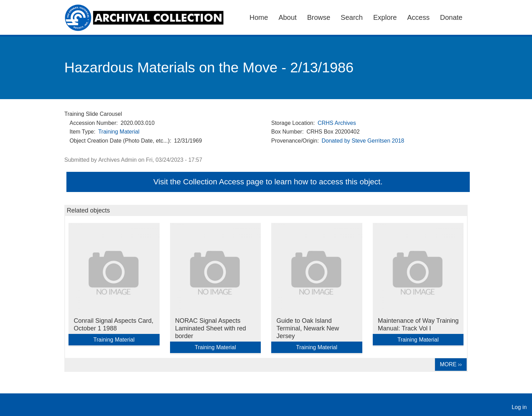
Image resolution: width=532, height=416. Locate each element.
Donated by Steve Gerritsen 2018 (363, 141)
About (288, 17)
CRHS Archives (337, 123)
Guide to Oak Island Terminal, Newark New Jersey (308, 328)
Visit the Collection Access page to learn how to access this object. (268, 182)
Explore (385, 17)
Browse (319, 17)
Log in (519, 407)
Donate (452, 17)
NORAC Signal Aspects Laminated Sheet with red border (211, 328)
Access (418, 17)
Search (352, 17)
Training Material (119, 132)
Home (259, 17)
